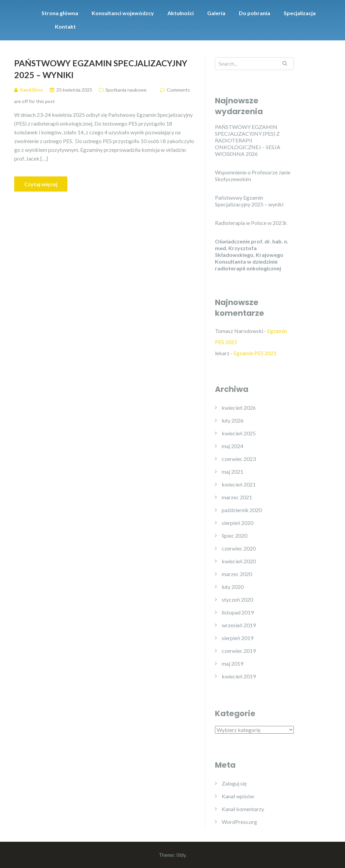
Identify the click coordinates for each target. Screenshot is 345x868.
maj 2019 (232, 663)
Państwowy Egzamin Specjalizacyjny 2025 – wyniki (101, 69)
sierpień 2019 (238, 638)
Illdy (181, 855)
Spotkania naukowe (126, 90)
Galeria (216, 13)
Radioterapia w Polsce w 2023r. (251, 223)
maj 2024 (232, 446)
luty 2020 (233, 587)
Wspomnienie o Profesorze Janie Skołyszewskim (253, 176)
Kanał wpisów (238, 796)
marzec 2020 (237, 574)
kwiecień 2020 (239, 561)
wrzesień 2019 (239, 625)
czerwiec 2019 (239, 651)
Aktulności (181, 13)
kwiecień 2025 (239, 433)
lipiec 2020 (234, 536)
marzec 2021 (237, 497)
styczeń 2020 (237, 599)
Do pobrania (255, 13)
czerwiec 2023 (239, 459)
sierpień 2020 (238, 523)
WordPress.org (239, 822)
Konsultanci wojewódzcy (123, 13)
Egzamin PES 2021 (255, 353)
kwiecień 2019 (239, 676)
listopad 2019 (238, 612)
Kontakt (65, 26)
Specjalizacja (300, 13)
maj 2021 (232, 472)
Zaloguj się (234, 783)
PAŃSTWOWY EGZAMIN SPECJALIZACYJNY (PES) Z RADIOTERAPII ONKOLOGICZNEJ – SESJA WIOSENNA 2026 (248, 140)
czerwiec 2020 (239, 548)
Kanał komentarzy (243, 809)
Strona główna (60, 13)
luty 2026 (233, 420)
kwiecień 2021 (239, 484)
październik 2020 (242, 510)
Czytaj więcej (41, 184)
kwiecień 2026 (239, 408)
